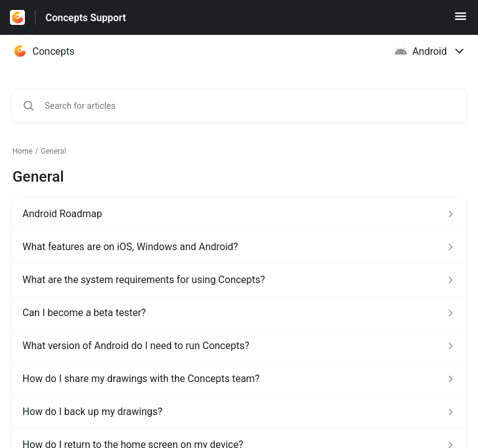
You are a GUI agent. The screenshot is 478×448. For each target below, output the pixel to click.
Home (22, 151)
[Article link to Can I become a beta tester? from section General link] (239, 313)
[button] (461, 20)
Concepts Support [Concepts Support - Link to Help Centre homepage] (86, 18)
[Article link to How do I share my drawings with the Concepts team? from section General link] (239, 379)
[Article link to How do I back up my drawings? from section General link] (239, 412)
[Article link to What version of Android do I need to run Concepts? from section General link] (239, 346)
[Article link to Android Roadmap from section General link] (239, 214)
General (53, 151)
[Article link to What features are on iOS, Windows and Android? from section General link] (239, 247)
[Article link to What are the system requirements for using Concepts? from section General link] (239, 280)
